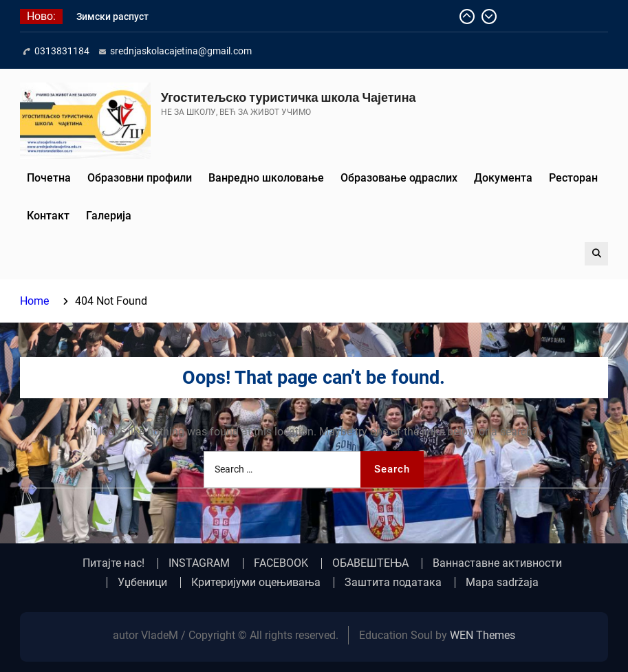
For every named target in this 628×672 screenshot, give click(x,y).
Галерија (109, 216)
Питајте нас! (113, 563)
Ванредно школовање (266, 178)
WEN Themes (483, 635)
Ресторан (573, 178)
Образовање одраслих (399, 178)
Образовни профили (140, 178)
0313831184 (62, 51)
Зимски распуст (112, 17)
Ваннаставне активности (497, 563)
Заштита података (393, 583)
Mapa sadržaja (502, 583)
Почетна (49, 178)
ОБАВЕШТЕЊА (370, 563)
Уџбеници (142, 583)
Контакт (48, 216)
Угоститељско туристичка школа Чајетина (289, 97)
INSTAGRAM (199, 563)
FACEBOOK (281, 563)
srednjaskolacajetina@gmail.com (181, 51)
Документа (503, 178)
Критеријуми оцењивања (256, 583)
